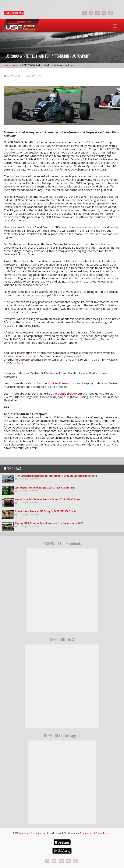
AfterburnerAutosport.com (21, 356)
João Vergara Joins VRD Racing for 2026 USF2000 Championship (45, 487)
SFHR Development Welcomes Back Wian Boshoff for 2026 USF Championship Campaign (56, 476)
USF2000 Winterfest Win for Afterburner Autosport (49, 65)
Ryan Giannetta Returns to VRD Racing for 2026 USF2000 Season (46, 511)
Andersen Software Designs (97, 833)
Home (5, 65)
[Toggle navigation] (115, 26)
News (15, 65)
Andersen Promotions (31, 833)
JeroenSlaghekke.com (68, 393)
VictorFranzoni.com (64, 383)
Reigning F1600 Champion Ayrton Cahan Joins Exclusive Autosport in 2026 (49, 523)
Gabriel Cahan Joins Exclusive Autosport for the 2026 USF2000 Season (48, 499)
